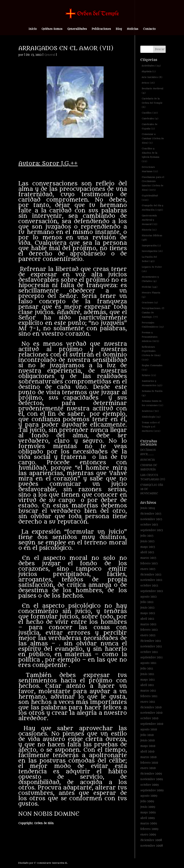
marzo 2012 (148, 624)
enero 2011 (148, 702)
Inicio (33, 29)
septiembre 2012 (152, 591)
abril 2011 (147, 685)
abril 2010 (147, 752)
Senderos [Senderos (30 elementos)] (150, 411)
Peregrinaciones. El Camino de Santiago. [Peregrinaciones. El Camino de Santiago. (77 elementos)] (153, 313)
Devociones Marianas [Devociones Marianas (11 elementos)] (150, 169)
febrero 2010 (149, 763)
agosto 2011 (148, 663)
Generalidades (77, 29)
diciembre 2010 (151, 707)
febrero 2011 (149, 696)
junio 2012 (147, 608)
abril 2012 (147, 619)
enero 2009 (148, 835)
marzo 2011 (148, 691)
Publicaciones (101, 29)
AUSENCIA (148, 460)
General (50, 55)
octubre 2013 (149, 525)
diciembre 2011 (151, 641)
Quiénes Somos (52, 29)
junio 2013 (147, 541)
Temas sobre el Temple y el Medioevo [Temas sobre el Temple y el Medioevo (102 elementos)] (151, 427)
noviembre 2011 (151, 647)
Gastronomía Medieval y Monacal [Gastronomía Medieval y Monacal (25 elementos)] (149, 220)
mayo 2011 (148, 680)
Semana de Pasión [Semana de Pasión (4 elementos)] (152, 393)
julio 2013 (147, 536)
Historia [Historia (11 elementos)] (149, 230)
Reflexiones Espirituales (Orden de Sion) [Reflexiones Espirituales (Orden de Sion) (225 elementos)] (151, 353)
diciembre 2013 (151, 514)
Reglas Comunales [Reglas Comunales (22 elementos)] (152, 368)
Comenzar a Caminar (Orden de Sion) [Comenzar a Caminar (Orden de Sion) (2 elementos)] (153, 138)
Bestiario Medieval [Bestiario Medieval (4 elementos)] (152, 91)
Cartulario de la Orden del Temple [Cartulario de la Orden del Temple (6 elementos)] (152, 103)
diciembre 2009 (151, 774)
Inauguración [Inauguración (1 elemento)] (151, 246)
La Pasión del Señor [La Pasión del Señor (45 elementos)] (149, 259)
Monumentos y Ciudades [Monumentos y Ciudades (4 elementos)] (150, 279)
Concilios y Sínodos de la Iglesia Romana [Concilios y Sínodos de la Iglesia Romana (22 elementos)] (150, 155)
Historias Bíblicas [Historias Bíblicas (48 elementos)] (152, 238)
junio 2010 (148, 741)
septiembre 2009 (152, 790)
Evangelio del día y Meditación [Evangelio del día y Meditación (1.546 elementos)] (152, 208)
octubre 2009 (149, 785)
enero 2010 (148, 768)
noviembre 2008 (152, 846)
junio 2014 (148, 508)
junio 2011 (147, 674)
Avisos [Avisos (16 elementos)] (148, 83)
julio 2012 (147, 602)
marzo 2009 (149, 824)
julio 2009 (147, 801)
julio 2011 (147, 669)
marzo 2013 (148, 558)
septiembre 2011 (151, 658)
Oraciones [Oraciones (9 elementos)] (150, 302)
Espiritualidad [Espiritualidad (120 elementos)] (150, 198)
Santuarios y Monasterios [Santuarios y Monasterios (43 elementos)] (152, 383)
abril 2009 (148, 818)
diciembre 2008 (151, 840)
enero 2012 (148, 635)
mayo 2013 (148, 547)
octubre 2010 (149, 718)
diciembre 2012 (151, 575)
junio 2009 (148, 807)
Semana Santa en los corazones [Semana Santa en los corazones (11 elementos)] (152, 403)
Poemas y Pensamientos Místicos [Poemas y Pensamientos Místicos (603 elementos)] (150, 337)
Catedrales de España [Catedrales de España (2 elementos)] (150, 126)
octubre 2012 (149, 586)
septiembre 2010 (152, 724)
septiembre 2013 (152, 530)
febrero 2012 (149, 630)
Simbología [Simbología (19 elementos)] (151, 417)
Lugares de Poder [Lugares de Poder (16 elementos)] (152, 269)
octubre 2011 (149, 652)
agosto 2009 (149, 796)
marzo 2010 (148, 757)
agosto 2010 (149, 730)
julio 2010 (147, 735)
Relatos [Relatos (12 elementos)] (149, 375)
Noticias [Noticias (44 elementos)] (150, 287)
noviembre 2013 (151, 519)
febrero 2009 (149, 829)
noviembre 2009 (152, 779)
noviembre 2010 (151, 713)
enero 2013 (148, 569)
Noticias (133, 29)
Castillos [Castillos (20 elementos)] (150, 113)
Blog (119, 29)
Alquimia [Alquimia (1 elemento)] (149, 71)
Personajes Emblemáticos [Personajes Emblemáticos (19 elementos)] (153, 325)
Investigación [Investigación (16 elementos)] (152, 251)
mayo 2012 (148, 613)
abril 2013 (147, 552)
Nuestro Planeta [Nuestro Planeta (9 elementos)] (151, 295)
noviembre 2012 (151, 580)
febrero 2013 (149, 564)
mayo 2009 (148, 813)
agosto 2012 (149, 597)
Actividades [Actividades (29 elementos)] (151, 66)
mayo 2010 (148, 746)
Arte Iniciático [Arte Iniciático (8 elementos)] (152, 77)
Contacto (149, 29)
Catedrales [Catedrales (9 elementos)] (150, 118)
